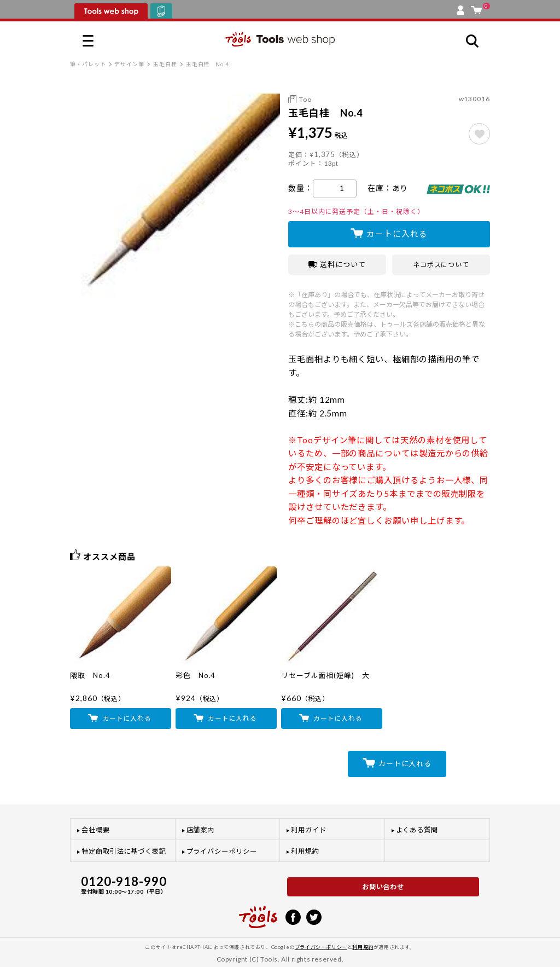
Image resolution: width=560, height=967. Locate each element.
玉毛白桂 (165, 64)
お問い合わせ (383, 887)
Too (305, 99)
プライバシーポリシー (222, 851)
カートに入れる (397, 234)
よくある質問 (417, 830)
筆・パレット (88, 64)
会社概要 (96, 830)
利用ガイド (309, 830)
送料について (337, 264)
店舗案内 (201, 830)
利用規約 (305, 851)
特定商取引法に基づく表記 (124, 851)
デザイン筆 (129, 64)
